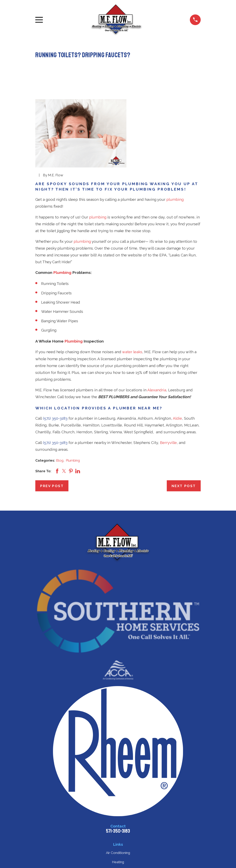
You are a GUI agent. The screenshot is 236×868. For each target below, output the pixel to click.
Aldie (177, 418)
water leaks (132, 352)
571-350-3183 (118, 831)
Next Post (184, 486)
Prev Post (52, 486)
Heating (118, 862)
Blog (60, 460)
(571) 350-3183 (55, 418)
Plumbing (62, 272)
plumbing (175, 199)
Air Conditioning (118, 853)
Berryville (168, 443)
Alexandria (157, 390)
